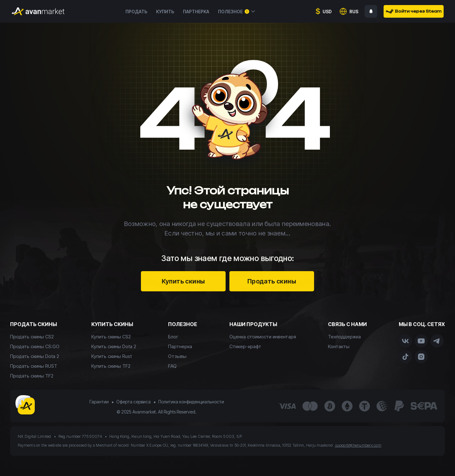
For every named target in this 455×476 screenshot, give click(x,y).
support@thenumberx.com (358, 445)
